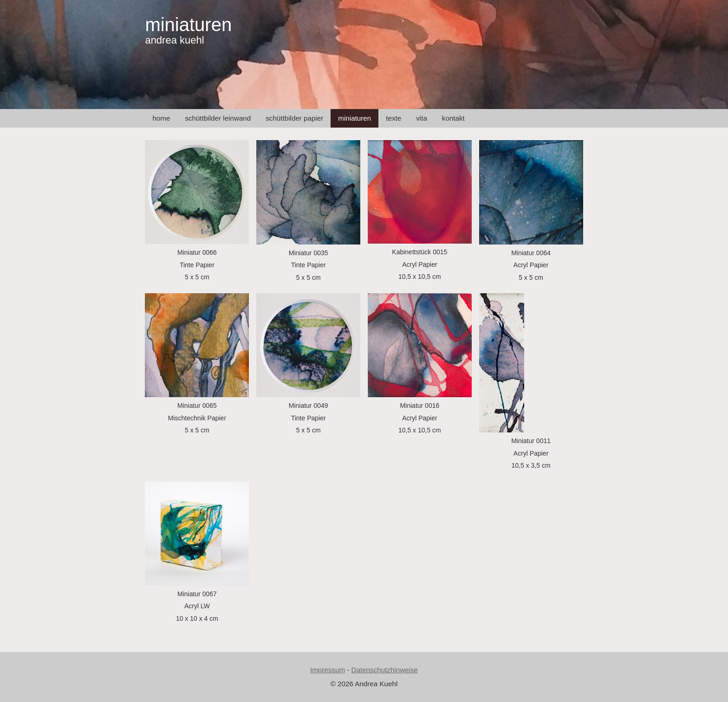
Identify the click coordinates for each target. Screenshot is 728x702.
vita (422, 118)
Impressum (328, 670)
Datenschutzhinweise (385, 670)
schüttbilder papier (294, 118)
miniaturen (188, 25)
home (161, 118)
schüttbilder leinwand (218, 118)
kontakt (453, 118)
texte (393, 118)
